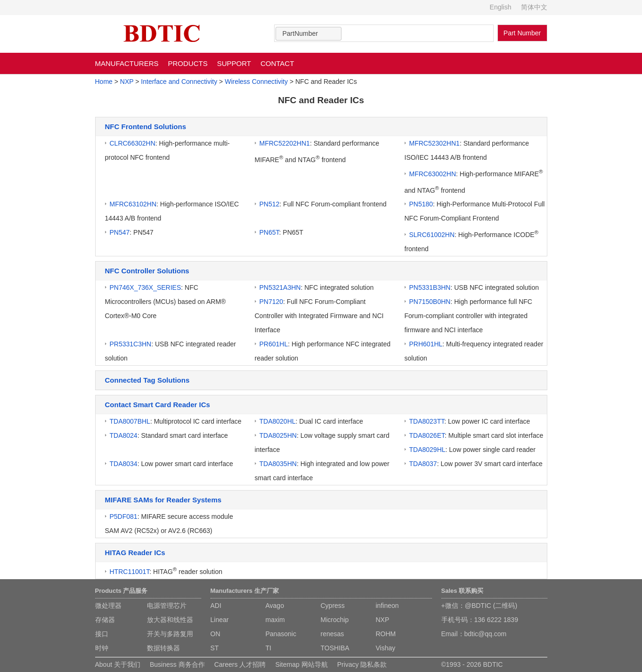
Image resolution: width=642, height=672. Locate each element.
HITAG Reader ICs (135, 553)
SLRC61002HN (432, 235)
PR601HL (274, 344)
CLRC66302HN (133, 143)
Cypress (333, 606)
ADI (216, 606)
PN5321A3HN (280, 287)
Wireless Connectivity (256, 82)
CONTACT (277, 63)
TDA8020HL (278, 421)
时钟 (102, 648)
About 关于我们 (118, 664)
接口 (102, 634)
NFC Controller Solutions (147, 271)
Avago (275, 606)
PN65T (269, 232)
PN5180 (421, 204)
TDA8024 (124, 435)
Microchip (335, 620)
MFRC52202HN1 (285, 143)
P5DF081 (124, 516)
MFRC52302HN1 (435, 143)
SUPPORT (234, 63)
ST (215, 648)
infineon (387, 606)
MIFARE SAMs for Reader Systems (163, 500)
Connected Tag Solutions (147, 380)
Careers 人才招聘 (240, 664)
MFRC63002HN (433, 174)
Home (104, 82)
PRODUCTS (188, 63)
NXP (127, 82)
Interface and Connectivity (179, 82)
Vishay (386, 648)
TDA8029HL (427, 450)
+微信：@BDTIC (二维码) (479, 606)
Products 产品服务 (122, 591)
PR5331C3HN (131, 344)
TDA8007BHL (130, 421)
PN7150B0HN (430, 302)
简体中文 (534, 7)
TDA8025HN (278, 435)
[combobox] (309, 34)
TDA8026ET (427, 435)
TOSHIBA (335, 648)
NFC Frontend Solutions (146, 127)
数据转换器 (163, 648)
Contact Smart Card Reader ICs (158, 405)
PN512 (270, 204)
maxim (275, 620)
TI (268, 648)
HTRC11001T (130, 572)
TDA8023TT (427, 421)
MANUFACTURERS (127, 63)
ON (215, 634)
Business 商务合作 (177, 664)
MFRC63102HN (133, 204)
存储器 (105, 620)
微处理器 (108, 606)
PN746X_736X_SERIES (146, 287)
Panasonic (281, 634)
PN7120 (272, 302)
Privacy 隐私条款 (362, 664)
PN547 (120, 232)
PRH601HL (426, 344)
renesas (333, 634)
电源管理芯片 (167, 606)
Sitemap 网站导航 (301, 664)
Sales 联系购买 (463, 591)
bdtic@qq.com (486, 634)
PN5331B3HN (430, 287)
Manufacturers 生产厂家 (245, 591)
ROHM (386, 634)
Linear (220, 620)
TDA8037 (423, 464)
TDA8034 (124, 464)
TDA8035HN (278, 464)
